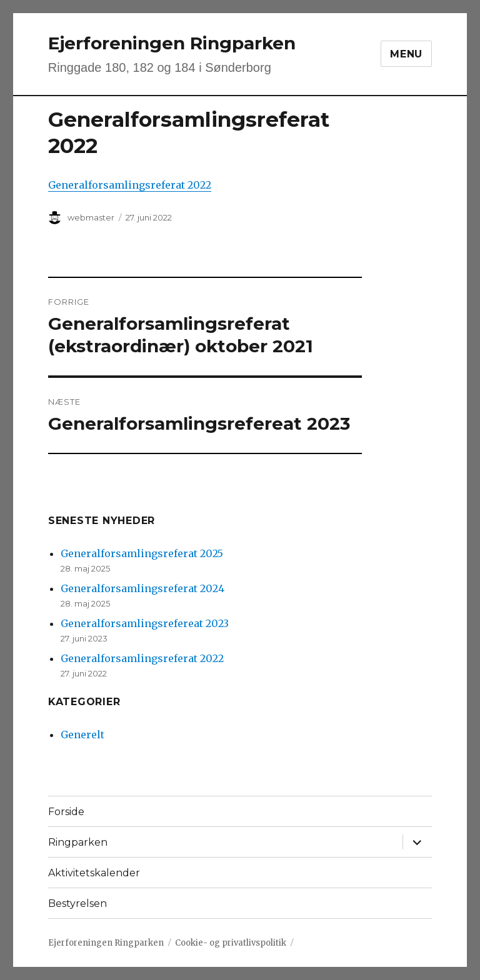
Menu (406, 54)
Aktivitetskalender (94, 873)
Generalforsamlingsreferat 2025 (142, 553)
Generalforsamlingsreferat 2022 (130, 185)
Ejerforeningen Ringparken (172, 43)
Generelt (82, 735)
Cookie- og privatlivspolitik (231, 943)
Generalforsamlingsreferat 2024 (142, 588)
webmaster (91, 217)
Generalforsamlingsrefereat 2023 (145, 623)
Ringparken (78, 842)
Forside (66, 812)
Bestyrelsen (77, 903)
